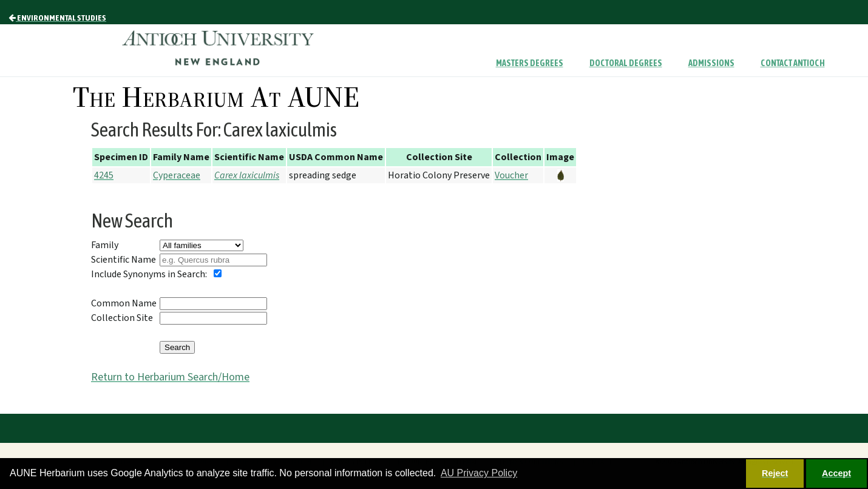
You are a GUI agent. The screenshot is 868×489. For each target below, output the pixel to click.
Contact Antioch (793, 63)
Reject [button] (775, 473)
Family (105, 245)
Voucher (511, 175)
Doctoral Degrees (626, 63)
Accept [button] (836, 473)
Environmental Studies (57, 18)
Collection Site (122, 318)
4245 (104, 175)
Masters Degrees (530, 63)
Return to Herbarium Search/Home (170, 377)
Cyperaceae (177, 175)
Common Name (124, 303)
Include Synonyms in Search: (149, 274)
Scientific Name (124, 260)
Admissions (711, 63)
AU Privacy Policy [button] (479, 473)
